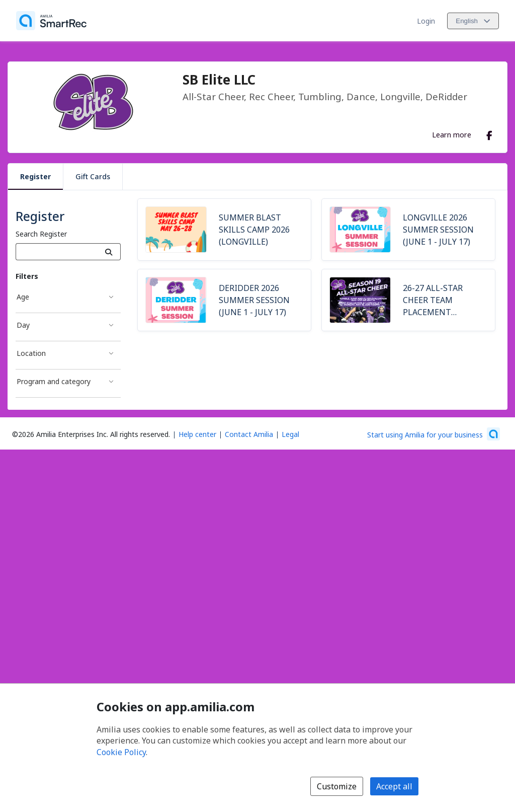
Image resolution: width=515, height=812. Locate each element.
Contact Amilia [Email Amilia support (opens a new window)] (249, 434)
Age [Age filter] (23, 297)
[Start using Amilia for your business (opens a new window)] (434, 434)
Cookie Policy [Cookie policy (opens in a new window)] (121, 752)
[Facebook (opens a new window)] (489, 133)
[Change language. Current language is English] (473, 21)
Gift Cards (93, 176)
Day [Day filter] (23, 325)
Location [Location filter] (31, 353)
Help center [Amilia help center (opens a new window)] (197, 434)
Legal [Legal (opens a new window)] (290, 434)
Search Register (41, 234)
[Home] (51, 21)
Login (426, 21)
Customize (337, 786)
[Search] (109, 252)
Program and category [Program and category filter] (54, 381)
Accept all (394, 786)
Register (35, 176)
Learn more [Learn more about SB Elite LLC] (452, 134)
